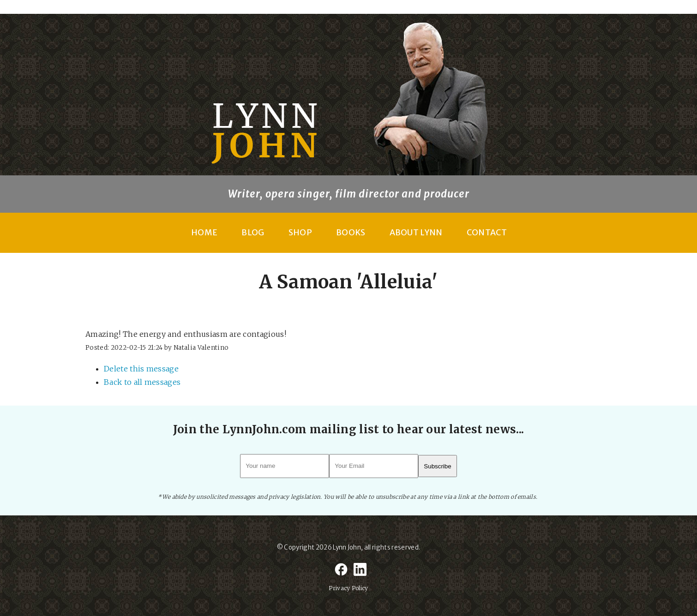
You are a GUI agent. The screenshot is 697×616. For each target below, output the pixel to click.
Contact (487, 233)
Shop (300, 233)
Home (204, 233)
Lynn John (347, 547)
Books (351, 233)
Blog (253, 233)
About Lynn (416, 233)
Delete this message (141, 369)
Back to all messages (142, 382)
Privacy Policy (348, 588)
